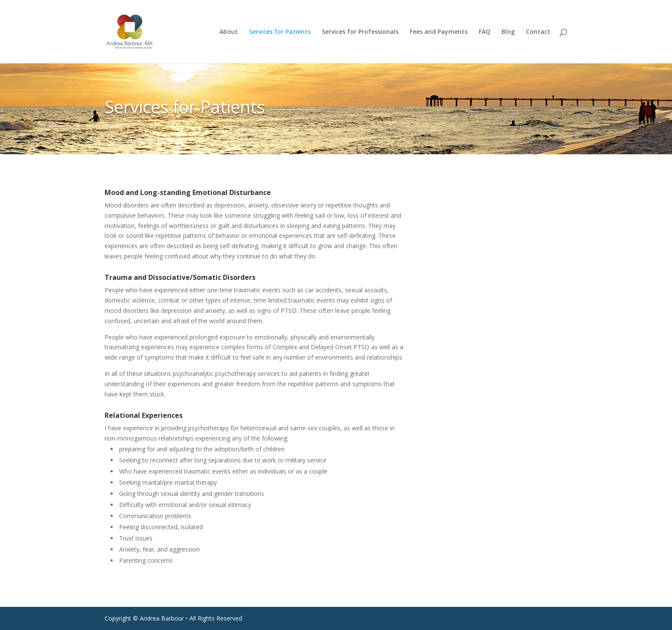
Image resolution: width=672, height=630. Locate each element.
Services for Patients (280, 32)
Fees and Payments (439, 32)
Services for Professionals (360, 32)
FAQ (484, 32)
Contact (538, 32)
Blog (508, 32)
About (229, 32)
